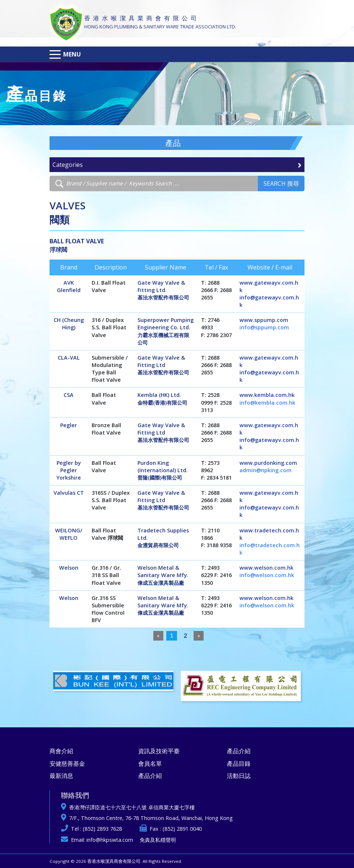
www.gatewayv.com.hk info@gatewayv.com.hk (269, 294)
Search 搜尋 (281, 183)
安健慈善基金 (67, 764)
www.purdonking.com (268, 463)
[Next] (199, 636)
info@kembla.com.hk (267, 403)
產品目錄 (239, 764)
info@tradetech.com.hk (270, 549)
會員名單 (150, 764)
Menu (72, 54)
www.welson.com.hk (266, 568)
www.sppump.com (264, 320)
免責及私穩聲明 (158, 840)
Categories (177, 165)
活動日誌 (239, 776)
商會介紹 (61, 751)
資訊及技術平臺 (159, 751)
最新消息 (61, 776)
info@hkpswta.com (110, 840)
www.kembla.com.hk (267, 395)
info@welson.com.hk (267, 575)
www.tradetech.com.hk (269, 534)
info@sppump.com (264, 327)
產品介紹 (150, 776)
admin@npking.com (265, 470)
